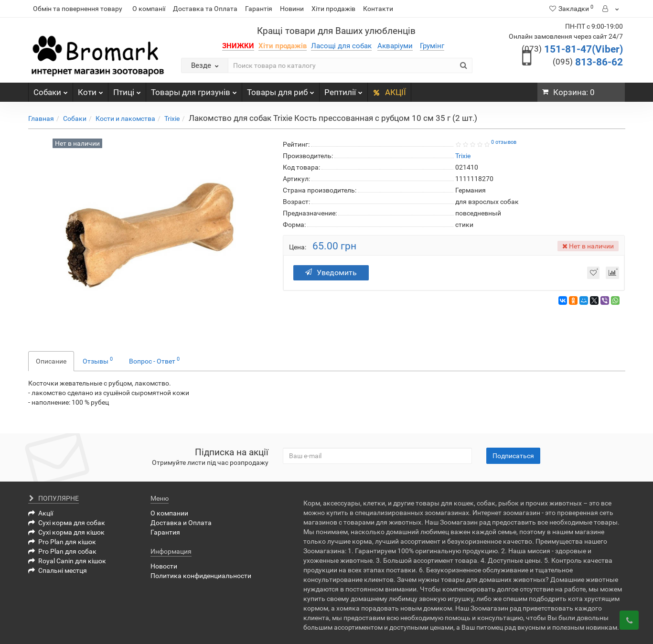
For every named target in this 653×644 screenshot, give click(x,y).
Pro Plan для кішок (62, 542)
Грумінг (432, 46)
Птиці (127, 90)
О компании (169, 513)
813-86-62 (588, 62)
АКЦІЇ (389, 92)
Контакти (378, 9)
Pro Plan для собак (62, 551)
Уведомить (331, 273)
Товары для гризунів (194, 90)
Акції (41, 513)
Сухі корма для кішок (66, 532)
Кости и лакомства (125, 118)
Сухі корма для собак (67, 523)
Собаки (51, 90)
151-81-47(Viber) (572, 49)
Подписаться (513, 456)
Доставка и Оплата (181, 523)
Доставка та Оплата (205, 9)
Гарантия (165, 532)
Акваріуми (395, 46)
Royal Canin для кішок (67, 561)
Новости (164, 566)
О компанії (149, 9)
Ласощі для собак (341, 46)
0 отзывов (504, 142)
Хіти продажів (333, 9)
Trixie (172, 118)
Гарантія (259, 9)
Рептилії (343, 90)
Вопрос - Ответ (154, 360)
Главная (41, 118)
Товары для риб (281, 90)
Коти (91, 90)
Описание (51, 361)
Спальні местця (58, 570)
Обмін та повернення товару (78, 9)
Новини (292, 9)
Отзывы (98, 360)
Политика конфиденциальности (201, 576)
